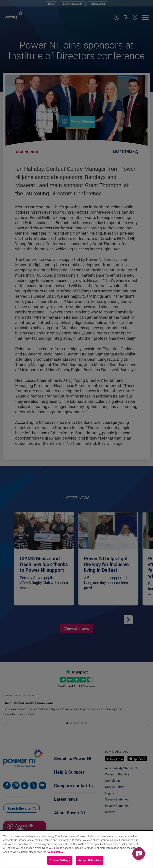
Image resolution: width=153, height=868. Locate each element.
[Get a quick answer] (139, 854)
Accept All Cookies (90, 860)
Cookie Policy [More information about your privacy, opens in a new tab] (55, 852)
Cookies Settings (60, 860)
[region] (76, 849)
